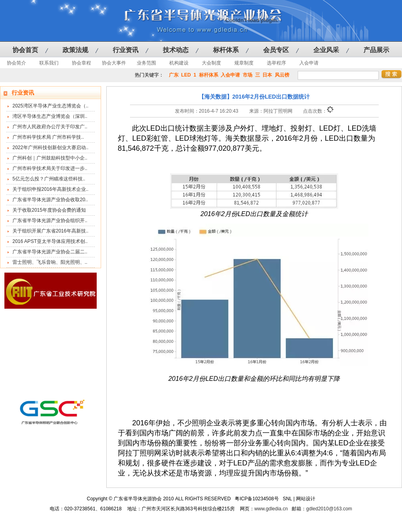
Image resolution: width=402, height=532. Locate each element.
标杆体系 (226, 50)
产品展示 (376, 50)
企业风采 (326, 50)
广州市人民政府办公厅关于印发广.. (50, 127)
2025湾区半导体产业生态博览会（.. (50, 106)
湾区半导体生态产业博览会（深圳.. (50, 116)
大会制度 (211, 63)
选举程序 (276, 63)
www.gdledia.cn (271, 509)
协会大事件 (114, 63)
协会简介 (16, 63)
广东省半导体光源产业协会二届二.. (50, 252)
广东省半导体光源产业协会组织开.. (50, 220)
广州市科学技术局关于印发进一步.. (50, 168)
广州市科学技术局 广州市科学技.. (48, 137)
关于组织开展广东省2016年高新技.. (50, 231)
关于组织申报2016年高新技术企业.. (50, 189)
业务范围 (146, 63)
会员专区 (276, 50)
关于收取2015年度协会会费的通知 (49, 210)
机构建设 (179, 63)
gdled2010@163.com (329, 509)
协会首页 (25, 50)
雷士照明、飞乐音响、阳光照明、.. (50, 262)
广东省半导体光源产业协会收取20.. (50, 200)
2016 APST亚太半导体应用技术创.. (50, 241)
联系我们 (49, 63)
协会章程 (81, 63)
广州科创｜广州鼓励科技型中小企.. (50, 158)
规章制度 (244, 63)
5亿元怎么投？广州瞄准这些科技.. (49, 179)
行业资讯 (126, 50)
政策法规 (75, 50)
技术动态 (176, 50)
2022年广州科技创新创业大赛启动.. (50, 148)
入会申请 (309, 63)
